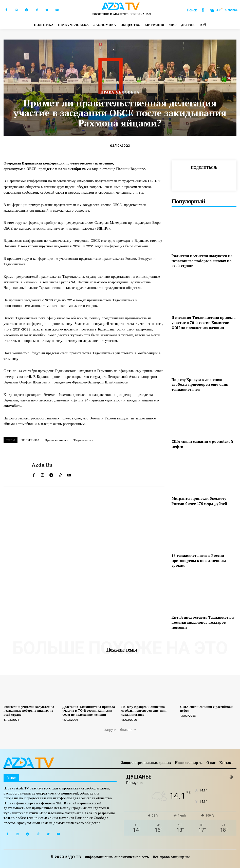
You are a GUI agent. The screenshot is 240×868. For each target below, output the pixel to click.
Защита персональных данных (146, 763)
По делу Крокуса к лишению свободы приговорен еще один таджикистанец (200, 384)
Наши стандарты (189, 763)
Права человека (57, 440)
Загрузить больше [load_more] (120, 730)
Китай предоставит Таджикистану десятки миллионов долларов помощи (203, 622)
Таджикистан (84, 440)
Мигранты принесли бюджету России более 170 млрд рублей (199, 501)
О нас (211, 763)
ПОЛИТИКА (30, 440)
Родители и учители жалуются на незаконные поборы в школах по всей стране (202, 261)
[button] (198, 10)
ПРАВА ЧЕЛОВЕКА (120, 92)
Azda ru (42, 465)
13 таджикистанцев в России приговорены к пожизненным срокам (199, 560)
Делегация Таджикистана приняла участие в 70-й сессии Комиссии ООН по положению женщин (204, 322)
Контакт (226, 763)
